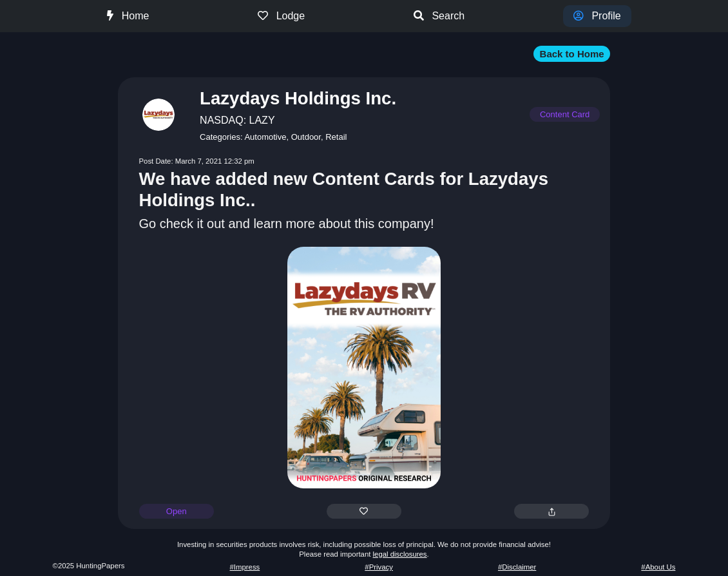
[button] (364, 53)
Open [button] (177, 511)
